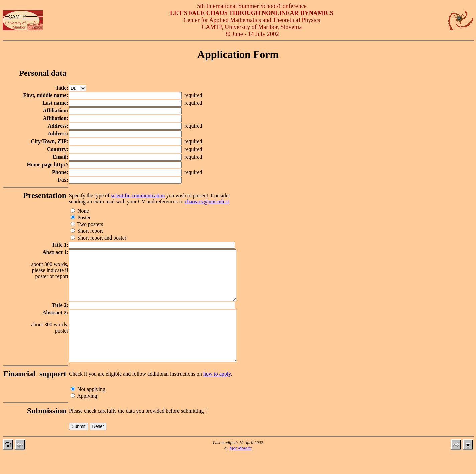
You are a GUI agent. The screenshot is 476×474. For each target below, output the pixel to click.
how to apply (217, 394)
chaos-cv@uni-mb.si (207, 202)
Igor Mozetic (241, 468)
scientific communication (138, 196)
